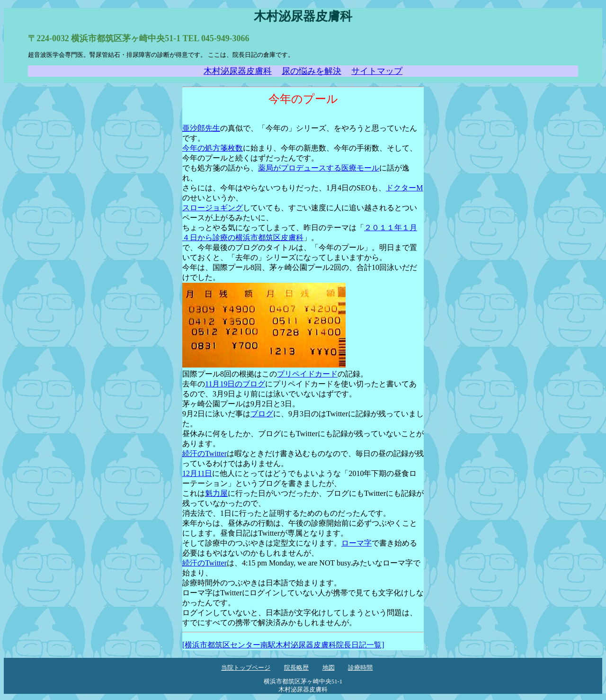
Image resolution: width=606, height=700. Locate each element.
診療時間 (360, 668)
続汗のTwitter (205, 453)
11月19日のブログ (235, 384)
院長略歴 (296, 668)
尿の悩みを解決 (312, 71)
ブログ (262, 414)
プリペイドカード (307, 374)
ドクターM (404, 188)
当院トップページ (246, 668)
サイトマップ (377, 71)
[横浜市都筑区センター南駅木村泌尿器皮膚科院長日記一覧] (283, 645)
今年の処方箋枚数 (213, 148)
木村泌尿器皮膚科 (238, 71)
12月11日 (197, 473)
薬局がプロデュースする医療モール (319, 168)
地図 (329, 668)
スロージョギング (213, 208)
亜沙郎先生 (201, 128)
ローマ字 (356, 543)
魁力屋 (216, 493)
